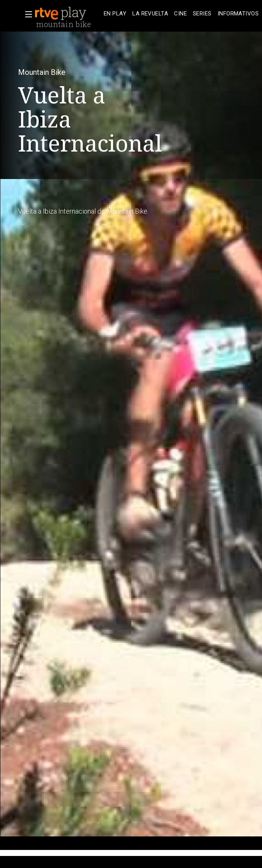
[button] (26, 14)
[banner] (68, 14)
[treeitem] (115, 14)
